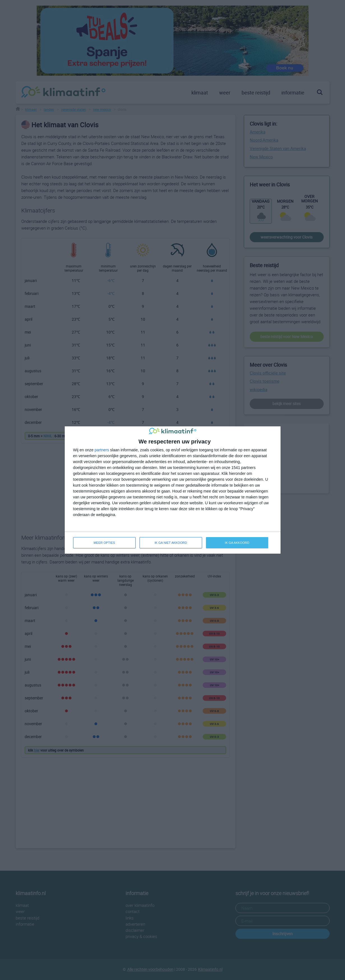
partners (102, 450)
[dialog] (173, 490)
